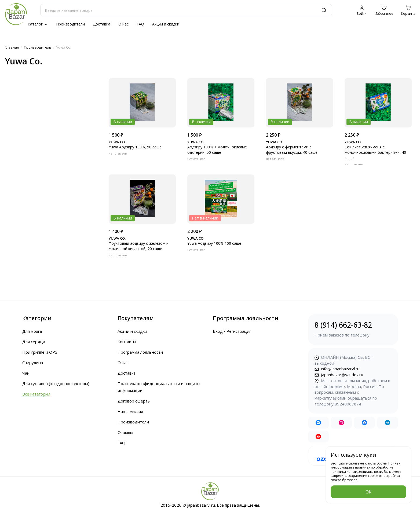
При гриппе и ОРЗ (40, 352)
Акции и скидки (166, 24)
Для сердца (34, 342)
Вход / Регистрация (232, 331)
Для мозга (32, 331)
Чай (26, 373)
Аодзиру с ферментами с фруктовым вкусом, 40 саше (292, 150)
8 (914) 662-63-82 (353, 329)
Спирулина (33, 363)
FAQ (140, 24)
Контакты (127, 342)
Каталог (38, 24)
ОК (368, 492)
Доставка (102, 24)
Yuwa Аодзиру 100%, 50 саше (135, 147)
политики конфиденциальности (356, 472)
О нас (123, 24)
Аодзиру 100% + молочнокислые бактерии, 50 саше (217, 150)
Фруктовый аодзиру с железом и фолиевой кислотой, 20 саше (139, 246)
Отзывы (125, 432)
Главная (12, 47)
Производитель (38, 47)
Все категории (36, 394)
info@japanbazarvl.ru (337, 369)
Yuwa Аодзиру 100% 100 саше (214, 243)
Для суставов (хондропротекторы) (56, 383)
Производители (70, 24)
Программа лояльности (140, 352)
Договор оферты (134, 401)
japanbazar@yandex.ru (339, 375)
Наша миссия (130, 411)
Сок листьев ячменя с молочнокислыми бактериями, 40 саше (375, 152)
